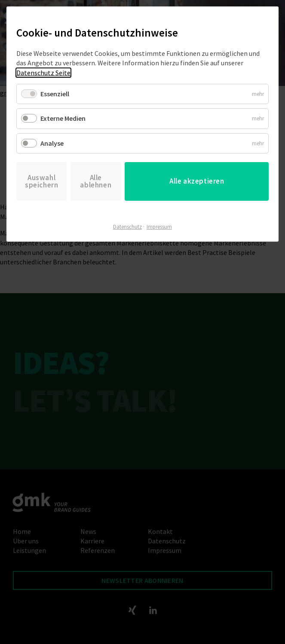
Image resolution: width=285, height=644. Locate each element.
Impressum (159, 227)
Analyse (52, 143)
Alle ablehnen (96, 181)
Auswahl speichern (41, 181)
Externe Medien (63, 118)
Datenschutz (127, 227)
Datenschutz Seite (43, 73)
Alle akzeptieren (197, 181)
